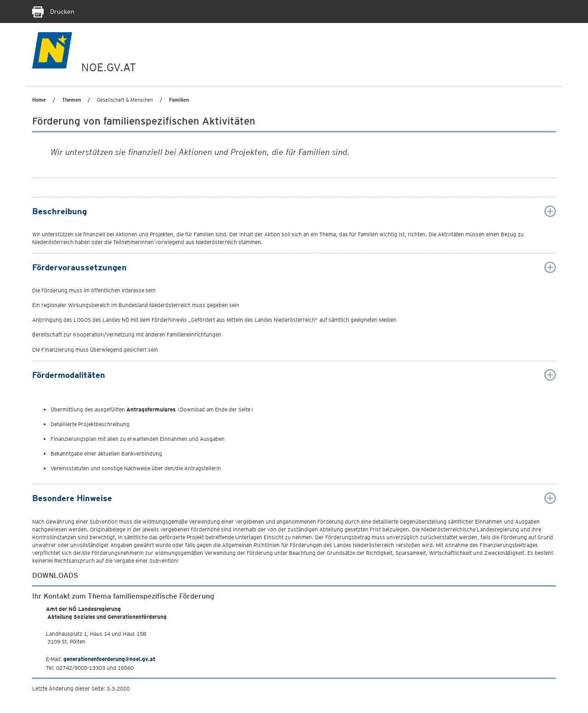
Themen (71, 100)
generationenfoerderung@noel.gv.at (109, 659)
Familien (179, 100)
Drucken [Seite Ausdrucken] (53, 11)
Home (39, 100)
